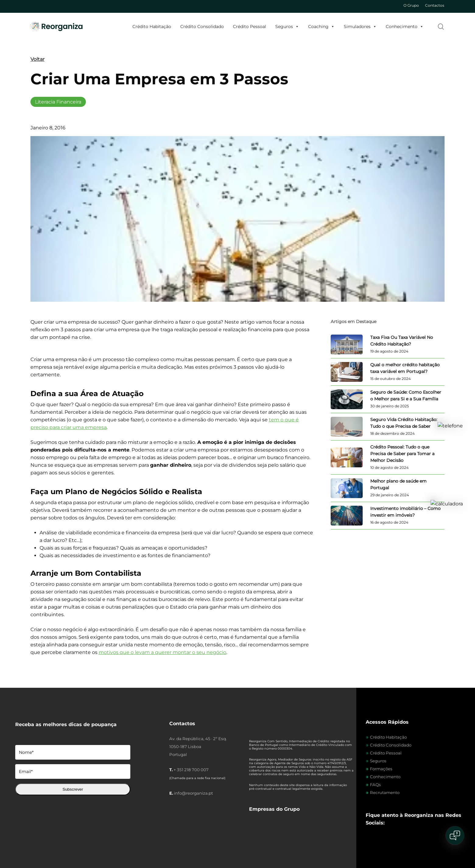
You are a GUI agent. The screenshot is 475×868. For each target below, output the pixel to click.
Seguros (287, 26)
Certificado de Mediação (277, 844)
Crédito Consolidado (202, 26)
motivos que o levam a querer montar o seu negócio (162, 652)
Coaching (321, 26)
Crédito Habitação (152, 26)
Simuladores (360, 26)
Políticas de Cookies (79, 844)
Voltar (37, 59)
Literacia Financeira (58, 102)
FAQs (375, 785)
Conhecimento (405, 26)
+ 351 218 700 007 (191, 770)
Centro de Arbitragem (235, 844)
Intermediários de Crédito (38, 844)
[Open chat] (455, 835)
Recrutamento (385, 792)
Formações (381, 769)
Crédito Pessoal (250, 26)
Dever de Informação (318, 844)
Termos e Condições (157, 844)
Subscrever (73, 789)
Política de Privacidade (118, 844)
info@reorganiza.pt (193, 793)
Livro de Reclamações (195, 844)
